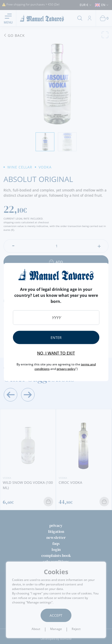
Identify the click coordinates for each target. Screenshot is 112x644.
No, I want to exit (56, 353)
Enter (56, 338)
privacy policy (66, 369)
